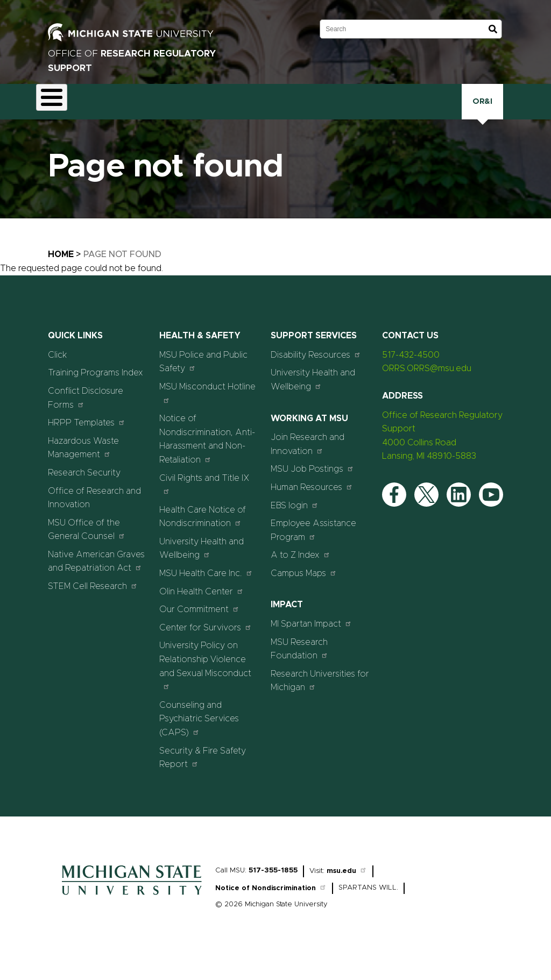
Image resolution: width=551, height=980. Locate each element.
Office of (132, 61)
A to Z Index (301, 580)
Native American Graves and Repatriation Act (96, 587)
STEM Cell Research (93, 611)
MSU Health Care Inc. (206, 598)
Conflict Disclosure (157, 116)
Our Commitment (199, 634)
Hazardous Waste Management (83, 473)
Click (458, 114)
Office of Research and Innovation (94, 523)
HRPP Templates (87, 448)
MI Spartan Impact (311, 649)
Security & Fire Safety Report (203, 783)
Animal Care (105, 116)
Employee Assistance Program (313, 556)
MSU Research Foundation (299, 674)
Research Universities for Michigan (320, 706)
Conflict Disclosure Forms (86, 423)
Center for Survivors (206, 653)
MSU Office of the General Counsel (87, 555)
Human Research (309, 116)
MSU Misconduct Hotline (207, 418)
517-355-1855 (273, 896)
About (60, 114)
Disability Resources (316, 380)
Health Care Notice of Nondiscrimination (203, 542)
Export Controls (210, 116)
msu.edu (347, 896)
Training (415, 114)
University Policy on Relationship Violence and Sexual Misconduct (205, 691)
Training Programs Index (96, 399)
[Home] (132, 923)
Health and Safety (258, 115)
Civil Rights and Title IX (204, 510)
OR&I (508, 114)
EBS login (295, 531)
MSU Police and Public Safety (203, 387)
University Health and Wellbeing (202, 574)
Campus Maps (304, 598)
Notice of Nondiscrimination (271, 914)
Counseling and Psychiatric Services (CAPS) (199, 744)
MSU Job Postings (312, 494)
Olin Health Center (202, 617)
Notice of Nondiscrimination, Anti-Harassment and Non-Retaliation (207, 464)
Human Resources (312, 512)
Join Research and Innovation (308, 470)
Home (61, 280)
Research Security (363, 114)
